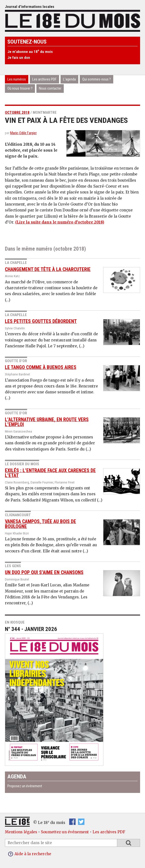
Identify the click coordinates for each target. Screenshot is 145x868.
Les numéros (17, 79)
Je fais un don (19, 58)
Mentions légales (21, 832)
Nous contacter (50, 88)
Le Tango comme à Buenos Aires (41, 367)
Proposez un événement (25, 786)
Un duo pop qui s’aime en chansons (44, 572)
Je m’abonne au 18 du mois (30, 52)
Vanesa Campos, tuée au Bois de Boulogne (40, 524)
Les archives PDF (44, 79)
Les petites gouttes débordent (41, 321)
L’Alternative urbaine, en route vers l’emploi (47, 422)
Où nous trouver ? (20, 88)
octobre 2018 (17, 113)
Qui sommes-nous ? (97, 79)
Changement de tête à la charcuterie (48, 269)
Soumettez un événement (65, 832)
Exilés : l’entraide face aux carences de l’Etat (50, 473)
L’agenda (69, 79)
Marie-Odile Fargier (23, 133)
